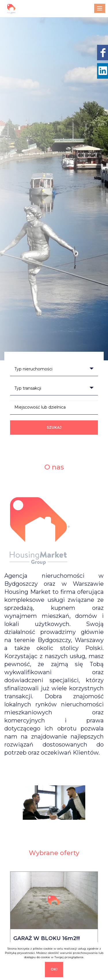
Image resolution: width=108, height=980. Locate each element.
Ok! (54, 969)
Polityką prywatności (20, 953)
